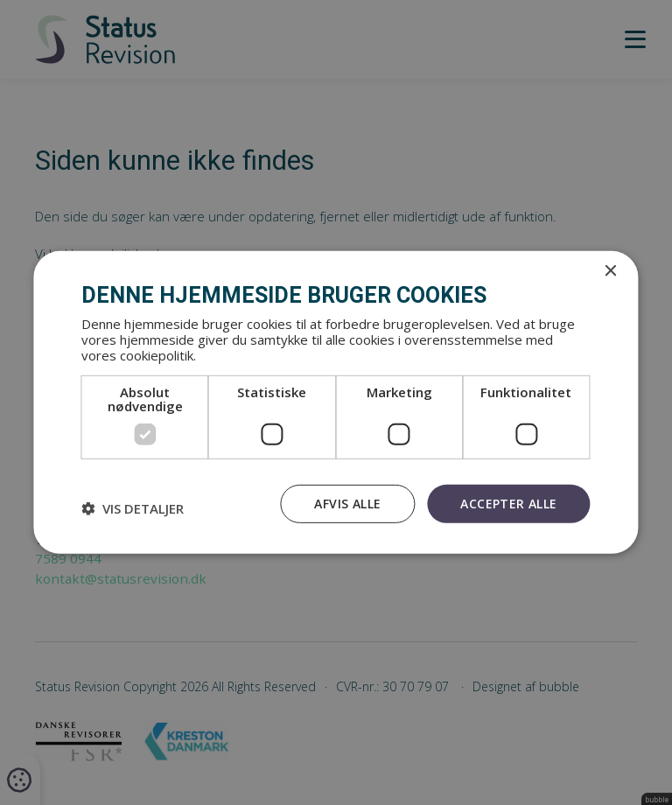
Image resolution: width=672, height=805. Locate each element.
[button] (133, 508)
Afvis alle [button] (347, 503)
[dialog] (336, 402)
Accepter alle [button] (508, 503)
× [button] (610, 272)
